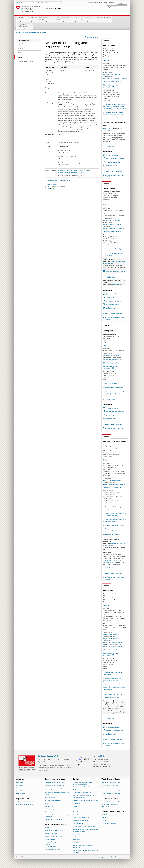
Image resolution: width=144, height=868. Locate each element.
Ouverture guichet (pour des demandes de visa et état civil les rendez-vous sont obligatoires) (114, 115)
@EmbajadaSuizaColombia (115, 159)
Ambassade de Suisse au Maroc (25, 802)
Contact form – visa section (112, 694)
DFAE (37, 3)
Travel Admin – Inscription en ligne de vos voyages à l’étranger (86, 830)
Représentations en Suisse (52, 850)
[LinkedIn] (49, 188)
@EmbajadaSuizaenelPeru (115, 412)
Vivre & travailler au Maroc (63, 20)
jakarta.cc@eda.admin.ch (114, 220)
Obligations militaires (80, 815)
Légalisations (77, 803)
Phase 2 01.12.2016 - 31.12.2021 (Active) (71, 173)
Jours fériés (20, 791)
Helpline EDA (118, 284)
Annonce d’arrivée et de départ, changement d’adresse (83, 783)
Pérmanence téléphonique (113, 249)
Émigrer (47, 828)
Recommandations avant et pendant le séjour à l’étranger (56, 789)
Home (18, 32)
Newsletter (20, 785)
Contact (105, 40)
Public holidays (110, 146)
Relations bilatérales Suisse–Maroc (112, 802)
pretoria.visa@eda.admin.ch (115, 480)
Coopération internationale (25, 27)
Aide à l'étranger (50, 809)
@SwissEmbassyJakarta (114, 301)
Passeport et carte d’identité (81, 787)
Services (76, 20)
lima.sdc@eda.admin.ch (113, 360)
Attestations (77, 806)
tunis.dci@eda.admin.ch (113, 647)
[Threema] (51, 188)
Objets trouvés (77, 812)
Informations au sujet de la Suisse (111, 791)
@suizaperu (110, 415)
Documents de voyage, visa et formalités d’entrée (57, 794)
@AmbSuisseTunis (112, 727)
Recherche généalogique (81, 821)
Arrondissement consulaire (113, 171)
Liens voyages (49, 812)
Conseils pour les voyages (46, 20)
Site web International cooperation (111, 86)
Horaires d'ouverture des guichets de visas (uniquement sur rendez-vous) (114, 687)
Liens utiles (76, 834)
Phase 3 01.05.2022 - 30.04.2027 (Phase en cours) (74, 171)
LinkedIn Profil (111, 419)
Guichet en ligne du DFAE (48, 756)
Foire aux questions (51, 797)
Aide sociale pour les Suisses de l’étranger (85, 800)
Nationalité (77, 840)
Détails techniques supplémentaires (58, 180)
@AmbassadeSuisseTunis (115, 731)
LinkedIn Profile (112, 166)
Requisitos (108, 128)
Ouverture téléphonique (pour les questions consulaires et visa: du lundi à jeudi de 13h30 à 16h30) (114, 106)
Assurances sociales (79, 809)
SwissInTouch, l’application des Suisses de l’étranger (86, 851)
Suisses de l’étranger (51, 842)
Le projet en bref (52, 88)
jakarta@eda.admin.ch (113, 224)
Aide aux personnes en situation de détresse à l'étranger (84, 797)
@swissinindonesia (112, 304)
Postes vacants (20, 794)
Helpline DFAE (99, 756)
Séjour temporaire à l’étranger (54, 831)
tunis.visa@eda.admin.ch (114, 643)
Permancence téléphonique (114, 388)
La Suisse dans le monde (52, 3)
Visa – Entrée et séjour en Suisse (111, 782)
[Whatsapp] (53, 188)
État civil (76, 843)
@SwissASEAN (111, 297)
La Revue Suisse (78, 837)
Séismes (47, 803)
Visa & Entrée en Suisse (88, 20)
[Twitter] (48, 188)
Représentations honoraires (25, 805)
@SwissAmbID (111, 294)
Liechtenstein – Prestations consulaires (85, 826)
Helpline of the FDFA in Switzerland (112, 562)
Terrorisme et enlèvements (53, 800)
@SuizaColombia (112, 155)
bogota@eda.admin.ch (113, 75)
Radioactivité (49, 806)
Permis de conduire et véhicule (82, 793)
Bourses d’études (78, 824)
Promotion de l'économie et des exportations (111, 806)
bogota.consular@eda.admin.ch (116, 79)
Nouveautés (20, 782)
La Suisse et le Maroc (104, 20)
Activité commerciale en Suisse (111, 794)
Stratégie (104, 814)
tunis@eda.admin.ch (112, 635)
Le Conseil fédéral (25, 3)
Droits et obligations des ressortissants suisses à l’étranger (56, 846)
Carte (106, 60)
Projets (104, 820)
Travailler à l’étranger (51, 833)
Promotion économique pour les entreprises (83, 846)
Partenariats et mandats (109, 823)
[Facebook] (46, 188)
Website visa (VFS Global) (113, 698)
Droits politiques (78, 790)
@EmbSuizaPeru (112, 408)
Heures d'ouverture (111, 383)
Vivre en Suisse (106, 788)
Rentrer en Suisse (50, 839)
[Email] (55, 188)
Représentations (31, 20)
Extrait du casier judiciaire (81, 818)
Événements (20, 788)
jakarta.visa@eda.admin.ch (114, 228)
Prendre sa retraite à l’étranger (54, 836)
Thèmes (104, 817)
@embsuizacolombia (113, 162)
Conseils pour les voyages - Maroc (55, 782)
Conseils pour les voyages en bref (54, 785)
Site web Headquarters (112, 82)
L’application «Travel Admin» (53, 820)
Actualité (21, 20)
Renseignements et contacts (110, 785)
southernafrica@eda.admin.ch (116, 484)
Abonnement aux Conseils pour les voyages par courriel (58, 816)
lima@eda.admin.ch (112, 356)
